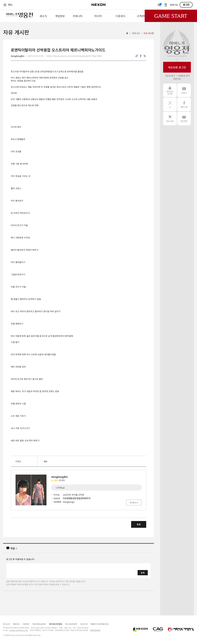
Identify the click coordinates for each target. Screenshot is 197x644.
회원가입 (174, 5)
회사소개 (6, 624)
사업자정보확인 (95, 630)
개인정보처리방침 (55, 624)
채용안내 (16, 624)
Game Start (171, 16)
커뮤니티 (136, 33)
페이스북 (184, 104)
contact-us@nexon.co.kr (19, 630)
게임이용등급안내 (39, 624)
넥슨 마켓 (184, 119)
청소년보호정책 (71, 624)
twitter (145, 56)
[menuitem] (43, 16)
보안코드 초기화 (170, 90)
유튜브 (184, 90)
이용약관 (26, 624)
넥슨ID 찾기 (170, 76)
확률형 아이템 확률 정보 (100, 624)
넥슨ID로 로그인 (177, 67)
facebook (141, 56)
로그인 (186, 5)
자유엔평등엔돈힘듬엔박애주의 (77, 498)
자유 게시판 (149, 33)
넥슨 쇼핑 (170, 119)
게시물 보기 (134, 502)
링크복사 (137, 56)
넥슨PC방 (84, 624)
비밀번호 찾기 (184, 76)
